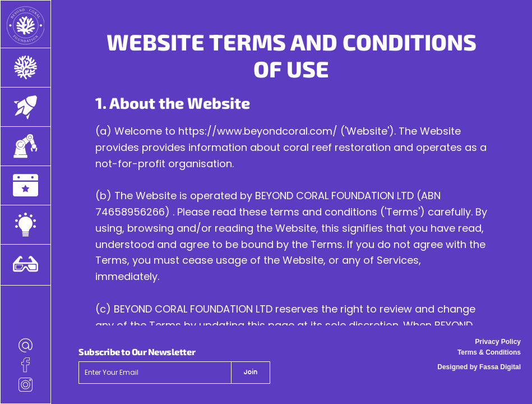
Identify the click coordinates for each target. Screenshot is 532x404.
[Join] (251, 373)
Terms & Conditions (489, 352)
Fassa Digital (500, 367)
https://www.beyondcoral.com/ (258, 131)
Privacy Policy (498, 342)
